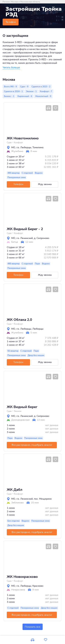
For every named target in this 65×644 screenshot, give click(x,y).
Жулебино (17, 151)
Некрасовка (18, 590)
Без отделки (14, 521)
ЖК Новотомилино (23, 138)
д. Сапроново (42, 238)
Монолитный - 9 (43, 96)
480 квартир (14, 264)
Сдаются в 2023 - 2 (41, 87)
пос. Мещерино (43, 499)
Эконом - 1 (31, 91)
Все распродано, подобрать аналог (32, 445)
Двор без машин (36, 355)
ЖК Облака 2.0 (19, 320)
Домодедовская (20, 420)
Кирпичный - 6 (25, 96)
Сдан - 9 (24, 87)
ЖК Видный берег (22, 407)
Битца (15, 242)
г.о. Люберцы (24, 147)
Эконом (18, 411)
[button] (11, 68)
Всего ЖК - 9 (10, 87)
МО (13, 147)
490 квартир (14, 173)
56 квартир (13, 351)
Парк (37, 264)
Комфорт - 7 (46, 91)
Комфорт (18, 143)
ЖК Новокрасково (22, 577)
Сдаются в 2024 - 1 (13, 91)
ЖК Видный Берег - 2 (25, 229)
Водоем (39, 173)
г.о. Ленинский (25, 238)
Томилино (38, 147)
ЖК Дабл (15, 490)
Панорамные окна (17, 177)
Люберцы (38, 329)
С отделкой (27, 173)
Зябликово (18, 503)
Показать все (33, 627)
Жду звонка (45, 184)
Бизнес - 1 (9, 96)
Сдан (9, 143)
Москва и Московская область (25, 2)
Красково (38, 586)
